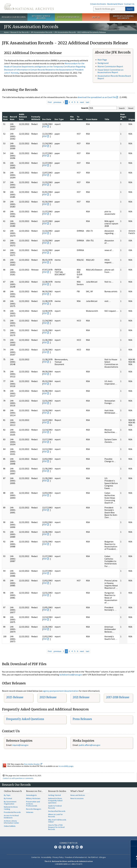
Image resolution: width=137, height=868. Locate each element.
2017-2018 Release (118, 697)
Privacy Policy (58, 857)
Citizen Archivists (98, 4)
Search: (85, 108)
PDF (45, 126)
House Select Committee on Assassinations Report (110, 71)
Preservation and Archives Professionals (33, 804)
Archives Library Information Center (11, 822)
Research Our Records (14, 17)
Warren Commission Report (110, 66)
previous (57, 102)
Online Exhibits (10, 826)
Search (130, 9)
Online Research (13, 791)
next (82, 102)
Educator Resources (68, 17)
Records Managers (34, 809)
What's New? (77, 791)
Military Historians (33, 798)
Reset (131, 108)
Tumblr (68, 847)
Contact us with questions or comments (18, 778)
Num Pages (123, 117)
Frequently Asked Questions (25, 719)
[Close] (134, 843)
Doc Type (59, 119)
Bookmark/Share (115, 4)
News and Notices (78, 795)
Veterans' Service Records (41, 17)
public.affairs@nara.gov (90, 745)
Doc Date (47, 119)
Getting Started (54, 795)
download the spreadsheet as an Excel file (97, 97)
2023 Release (48, 697)
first (50, 102)
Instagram (64, 847)
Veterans (30, 812)
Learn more (113, 863)
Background (103, 63)
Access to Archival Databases (11, 817)
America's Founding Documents (123, 17)
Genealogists (31, 795)
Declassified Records (57, 811)
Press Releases (82, 719)
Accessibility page (66, 766)
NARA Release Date (23, 117)
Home (6, 32)
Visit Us (96, 17)
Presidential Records (12, 812)
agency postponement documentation (61, 691)
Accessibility (46, 857)
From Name (92, 119)
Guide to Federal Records (55, 807)
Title (107, 119)
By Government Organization (10, 803)
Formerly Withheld (36, 118)
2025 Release (15, 697)
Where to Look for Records (55, 815)
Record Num (13, 118)
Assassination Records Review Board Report (114, 77)
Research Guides (57, 791)
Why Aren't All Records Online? (57, 821)
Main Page (102, 60)
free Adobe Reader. (33, 764)
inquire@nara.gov (20, 745)
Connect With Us (69, 843)
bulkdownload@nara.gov (71, 675)
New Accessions (77, 798)
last (88, 102)
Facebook (56, 847)
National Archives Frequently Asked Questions (55, 801)
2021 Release (81, 697)
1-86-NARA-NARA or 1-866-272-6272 (69, 864)
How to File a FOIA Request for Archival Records (56, 827)
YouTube (73, 847)
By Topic (7, 795)
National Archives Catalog (11, 808)
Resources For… (35, 791)
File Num (72, 118)
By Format (8, 798)
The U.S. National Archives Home (29, 7)
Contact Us (129, 4)
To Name (80, 118)
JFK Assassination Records (41, 32)
